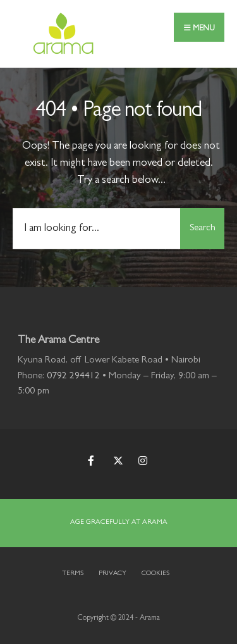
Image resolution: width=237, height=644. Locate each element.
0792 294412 (73, 377)
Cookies (155, 573)
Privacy (112, 573)
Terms (73, 573)
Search (203, 229)
